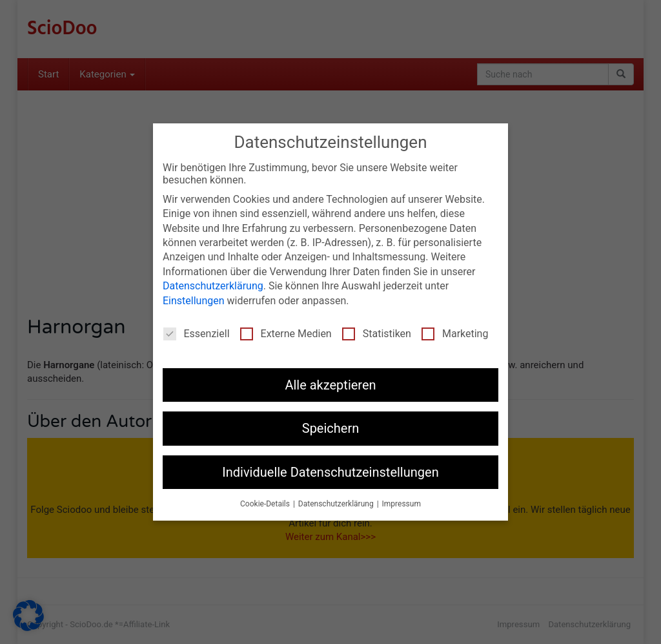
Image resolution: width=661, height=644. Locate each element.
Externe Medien (286, 334)
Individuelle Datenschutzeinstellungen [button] (330, 472)
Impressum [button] (402, 504)
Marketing (455, 334)
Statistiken (377, 334)
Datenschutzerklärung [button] (337, 504)
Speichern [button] (331, 428)
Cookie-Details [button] (266, 504)
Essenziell (197, 334)
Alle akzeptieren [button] (330, 385)
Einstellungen (194, 301)
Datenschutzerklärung (213, 286)
